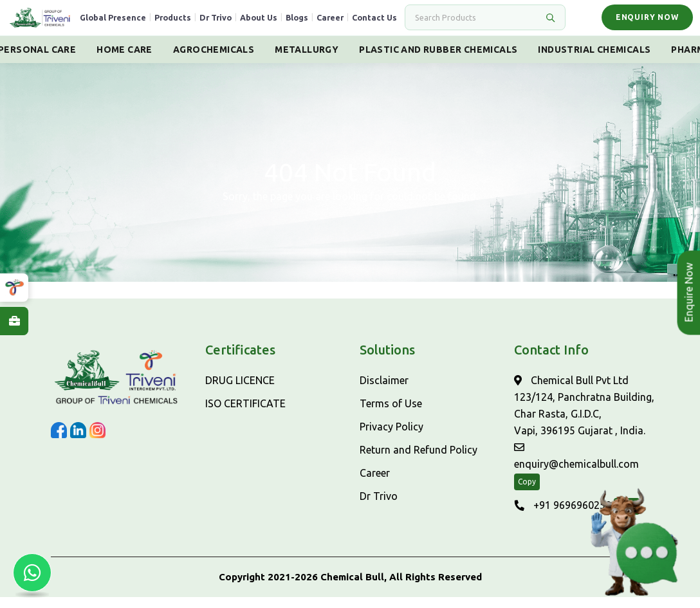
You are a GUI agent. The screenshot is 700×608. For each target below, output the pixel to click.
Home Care (124, 60)
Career (350, 23)
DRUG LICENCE (240, 391)
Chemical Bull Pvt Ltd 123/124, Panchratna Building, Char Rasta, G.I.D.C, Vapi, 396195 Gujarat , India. (584, 416)
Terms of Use (391, 414)
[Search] (474, 23)
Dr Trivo (235, 23)
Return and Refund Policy (419, 461)
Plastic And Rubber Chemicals (438, 60)
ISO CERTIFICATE (245, 414)
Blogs (317, 23)
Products (193, 23)
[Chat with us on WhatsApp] (32, 576)
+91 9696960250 (563, 516)
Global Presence (133, 23)
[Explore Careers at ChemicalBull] (14, 321)
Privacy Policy (391, 438)
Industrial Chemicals (594, 60)
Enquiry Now (644, 23)
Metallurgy (307, 60)
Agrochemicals (214, 60)
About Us (279, 23)
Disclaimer (384, 391)
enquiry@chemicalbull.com (576, 467)
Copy (527, 493)
